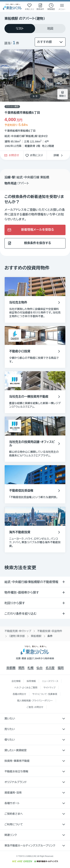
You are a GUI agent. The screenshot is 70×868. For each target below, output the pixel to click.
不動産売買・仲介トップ (18, 631)
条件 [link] (50, 636)
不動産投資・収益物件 (50, 631)
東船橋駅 (36, 636)
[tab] (20, 29)
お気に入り (35, 155)
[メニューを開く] (62, 7)
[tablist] (35, 29)
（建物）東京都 (17, 636)
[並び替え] (50, 42)
